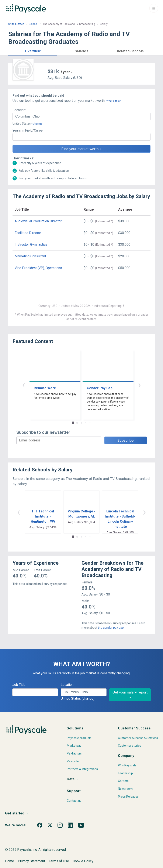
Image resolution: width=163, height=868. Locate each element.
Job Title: (19, 685)
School (34, 24)
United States (16, 24)
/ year (65, 72)
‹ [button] (24, 385)
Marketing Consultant (30, 256)
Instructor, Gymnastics (31, 245)
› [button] (139, 385)
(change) (37, 123)
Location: (19, 110)
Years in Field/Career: (28, 130)
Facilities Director (28, 233)
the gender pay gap (111, 628)
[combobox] (81, 116)
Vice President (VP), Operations (38, 268)
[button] (33, 50)
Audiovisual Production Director (38, 221)
